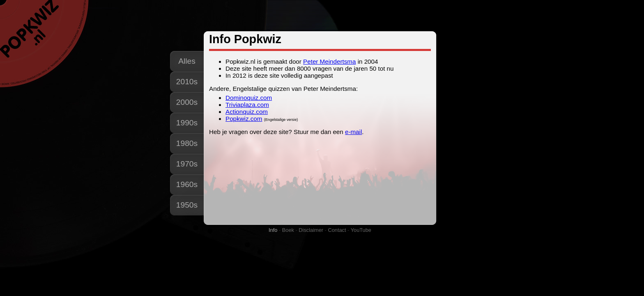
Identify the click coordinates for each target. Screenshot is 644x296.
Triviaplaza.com (247, 105)
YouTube (361, 230)
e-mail (353, 132)
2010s (187, 82)
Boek (288, 230)
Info (273, 230)
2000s (187, 102)
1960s (187, 184)
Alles (187, 61)
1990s (187, 123)
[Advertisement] (322, 16)
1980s (187, 143)
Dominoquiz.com (249, 98)
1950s (187, 205)
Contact (337, 230)
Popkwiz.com (244, 119)
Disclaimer (311, 230)
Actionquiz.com (247, 112)
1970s (187, 164)
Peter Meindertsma (329, 61)
